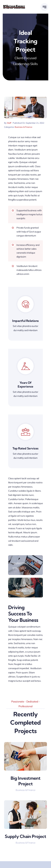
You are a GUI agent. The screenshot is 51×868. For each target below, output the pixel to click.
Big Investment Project (26, 781)
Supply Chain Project (25, 836)
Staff (9, 123)
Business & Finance (23, 127)
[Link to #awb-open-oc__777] (44, 7)
